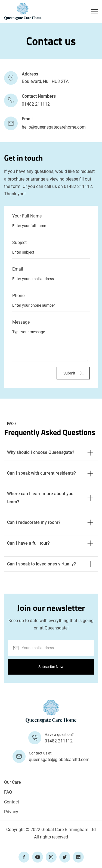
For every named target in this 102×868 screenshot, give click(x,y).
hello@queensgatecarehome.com (54, 127)
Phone (18, 296)
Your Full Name (27, 216)
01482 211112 (36, 104)
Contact (12, 802)
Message (21, 322)
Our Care (12, 782)
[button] (94, 11)
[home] (23, 11)
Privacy (11, 812)
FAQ (8, 792)
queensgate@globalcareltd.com (59, 760)
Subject (19, 243)
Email (18, 269)
